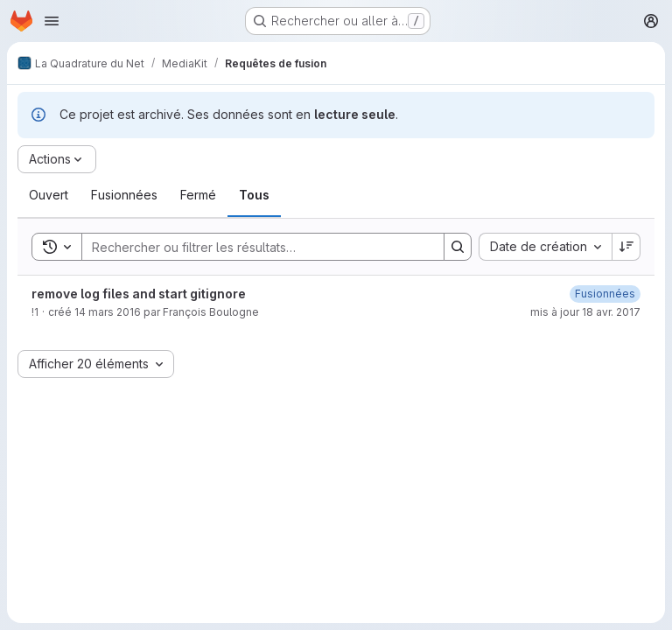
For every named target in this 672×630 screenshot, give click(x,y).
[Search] (254, 247)
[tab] (49, 195)
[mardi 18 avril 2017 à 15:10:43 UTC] (605, 294)
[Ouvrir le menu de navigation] (52, 21)
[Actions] (57, 159)
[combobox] (545, 247)
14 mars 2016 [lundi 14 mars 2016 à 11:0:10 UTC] (108, 312)
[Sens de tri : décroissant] (626, 247)
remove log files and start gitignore (139, 294)
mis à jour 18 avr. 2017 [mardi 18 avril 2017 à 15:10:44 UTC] (585, 312)
